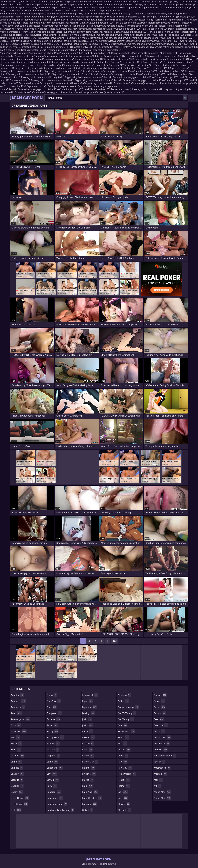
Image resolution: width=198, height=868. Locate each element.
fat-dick (53, 750)
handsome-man (57, 804)
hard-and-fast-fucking (61, 810)
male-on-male (92, 798)
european (54, 713)
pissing (124, 750)
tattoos (160, 713)
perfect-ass (126, 731)
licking (88, 768)
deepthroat (19, 804)
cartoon (18, 756)
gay (52, 774)
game (52, 762)
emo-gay (54, 701)
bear (16, 750)
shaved (124, 804)
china (16, 762)
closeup (17, 780)
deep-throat (20, 798)
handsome (55, 798)
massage (89, 804)
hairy (52, 786)
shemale (125, 810)
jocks (87, 725)
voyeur (159, 762)
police (123, 756)
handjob (54, 792)
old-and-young (128, 707)
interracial (90, 695)
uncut (159, 731)
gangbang (55, 768)
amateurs (18, 707)
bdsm (16, 744)
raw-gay (125, 768)
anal (16, 713)
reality (124, 780)
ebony (52, 695)
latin (87, 750)
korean (88, 744)
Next (114, 641)
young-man (162, 792)
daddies (17, 786)
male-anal (90, 792)
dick (16, 810)
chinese (17, 768)
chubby (17, 774)
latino (88, 756)
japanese (90, 707)
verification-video (165, 756)
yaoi (158, 780)
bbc (15, 737)
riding (124, 786)
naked (88, 810)
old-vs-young (127, 713)
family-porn (55, 737)
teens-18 (161, 725)
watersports (162, 768)
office (124, 701)
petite (124, 737)
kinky (88, 731)
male (87, 786)
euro (52, 707)
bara (16, 725)
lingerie (89, 774)
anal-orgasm (20, 719)
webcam (160, 774)
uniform (160, 750)
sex (123, 792)
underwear (161, 744)
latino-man (90, 762)
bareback (19, 731)
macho (88, 780)
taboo (159, 701)
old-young (126, 719)
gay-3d (53, 780)
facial (52, 725)
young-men (162, 798)
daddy (17, 792)
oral (123, 725)
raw (123, 762)
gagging (53, 756)
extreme (53, 719)
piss (123, 744)
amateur (18, 701)
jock (87, 719)
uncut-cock (162, 737)
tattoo (159, 707)
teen (159, 719)
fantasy (53, 744)
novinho (124, 695)
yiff (157, 786)
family (53, 731)
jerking (88, 713)
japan (88, 701)
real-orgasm (127, 774)
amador (18, 695)
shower (160, 695)
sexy (123, 798)
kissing (88, 737)
